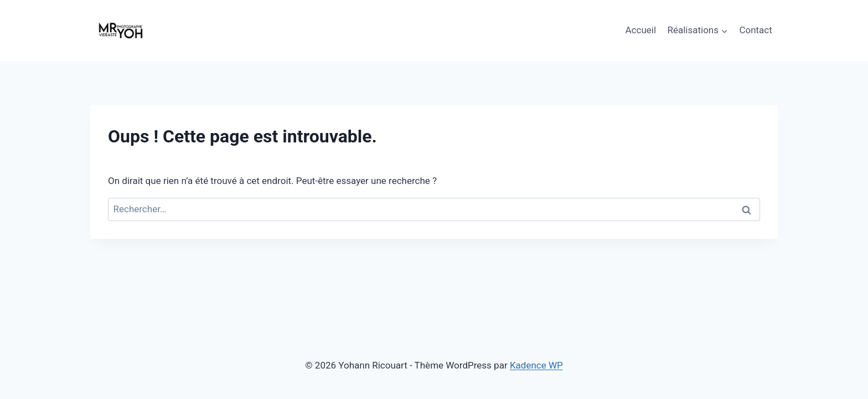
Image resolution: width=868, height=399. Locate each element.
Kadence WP (536, 365)
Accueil (641, 30)
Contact (755, 30)
